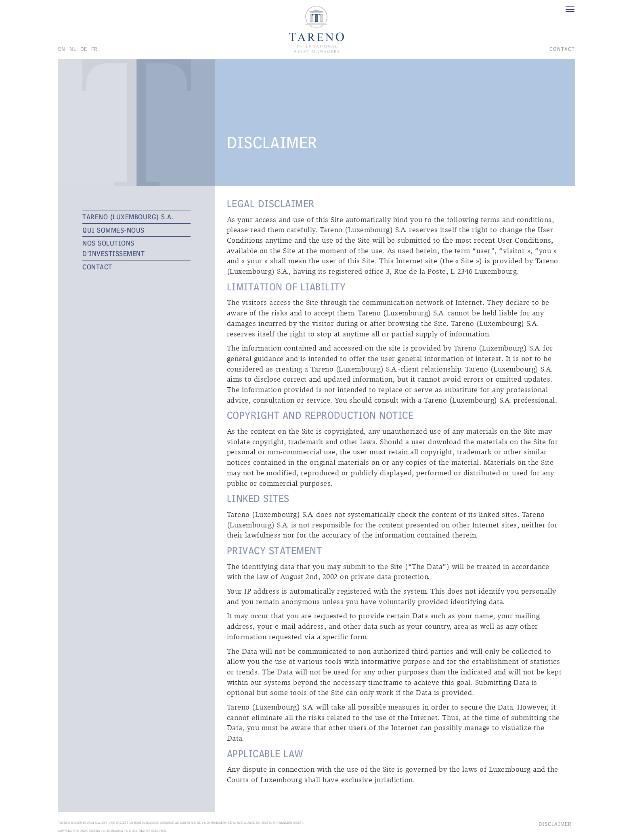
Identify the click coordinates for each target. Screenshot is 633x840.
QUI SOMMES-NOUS (113, 230)
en (62, 49)
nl (73, 49)
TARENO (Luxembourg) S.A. (128, 217)
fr (94, 49)
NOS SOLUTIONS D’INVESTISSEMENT (113, 248)
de (84, 49)
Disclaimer (555, 824)
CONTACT (562, 49)
